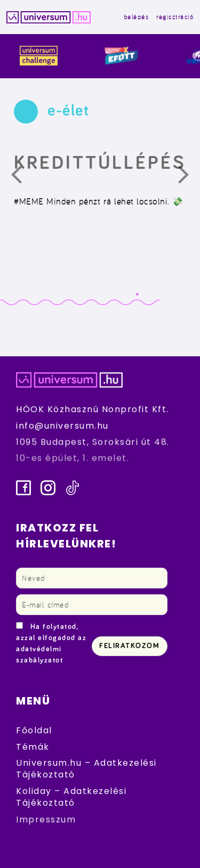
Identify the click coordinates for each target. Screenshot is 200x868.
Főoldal (34, 730)
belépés (137, 17)
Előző (23, 177)
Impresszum (46, 819)
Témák (33, 747)
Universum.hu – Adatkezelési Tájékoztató (86, 769)
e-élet (68, 111)
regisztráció (175, 17)
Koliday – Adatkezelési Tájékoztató (71, 797)
